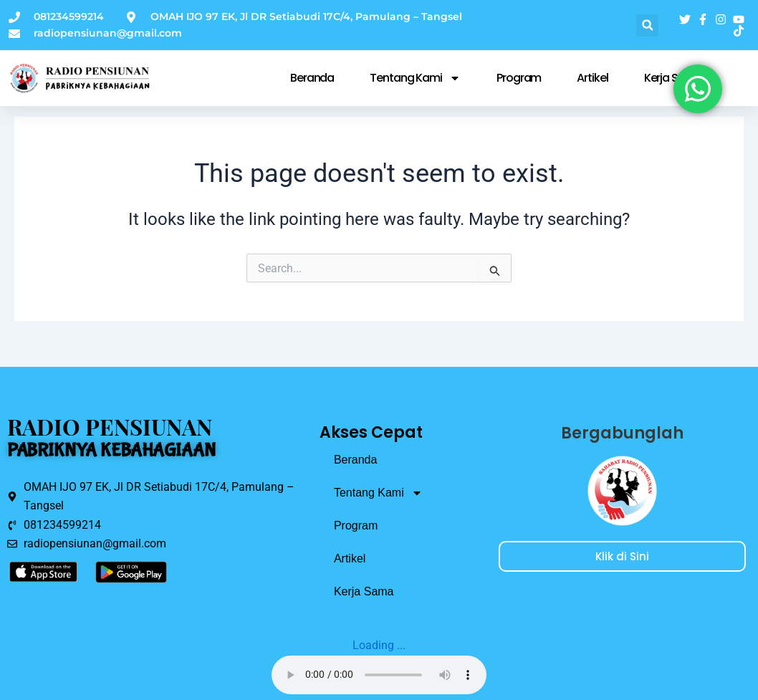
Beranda (312, 78)
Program (519, 78)
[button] (647, 25)
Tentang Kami (415, 78)
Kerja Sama (364, 591)
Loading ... (379, 645)
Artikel (592, 78)
